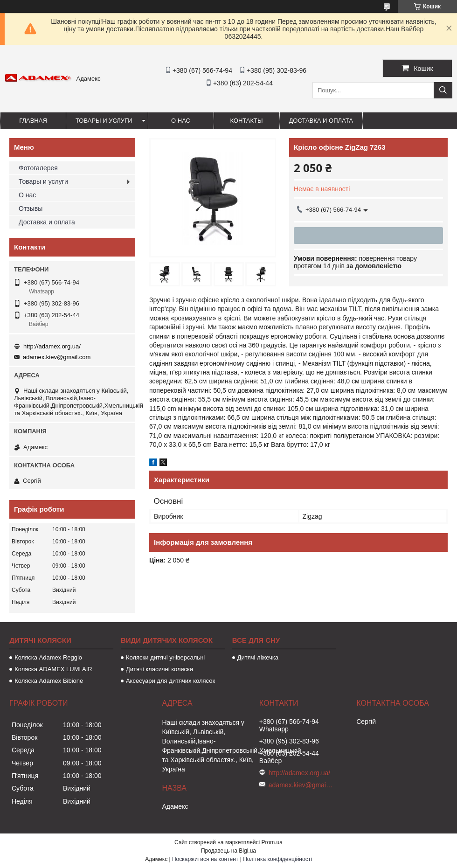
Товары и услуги (104, 121)
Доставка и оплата (321, 121)
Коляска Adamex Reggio (48, 657)
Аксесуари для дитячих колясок (170, 681)
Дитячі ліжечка (258, 657)
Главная (33, 121)
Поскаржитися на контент (205, 859)
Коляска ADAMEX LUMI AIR (53, 669)
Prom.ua (272, 842)
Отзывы (31, 208)
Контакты (246, 121)
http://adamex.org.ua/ (52, 346)
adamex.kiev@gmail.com (57, 357)
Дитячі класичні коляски (159, 669)
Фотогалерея (38, 168)
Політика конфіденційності (277, 859)
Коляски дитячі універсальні (165, 657)
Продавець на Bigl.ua (228, 851)
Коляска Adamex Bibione (49, 681)
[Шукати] (443, 90)
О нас (181, 121)
